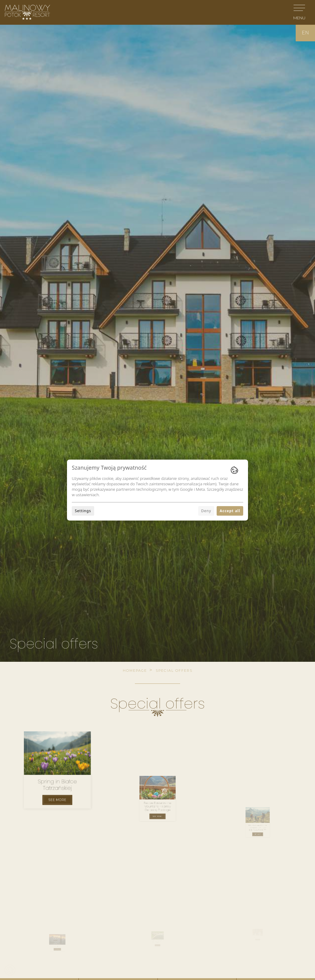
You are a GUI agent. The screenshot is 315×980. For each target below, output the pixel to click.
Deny (206, 511)
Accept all (230, 511)
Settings (83, 511)
